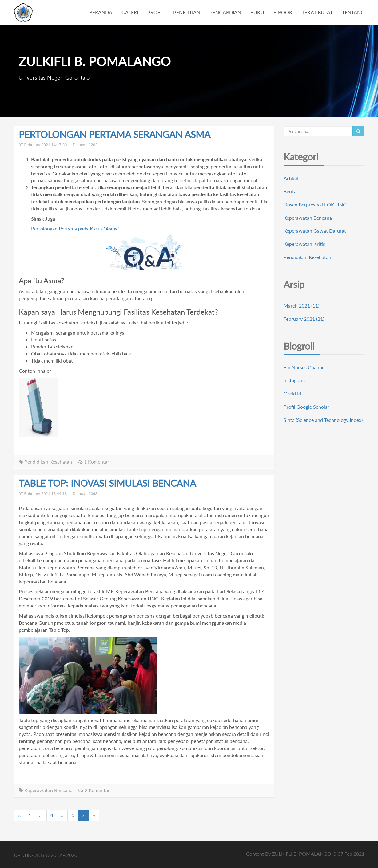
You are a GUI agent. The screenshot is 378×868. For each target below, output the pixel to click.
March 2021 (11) (301, 306)
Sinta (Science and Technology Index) (323, 420)
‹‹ (19, 815)
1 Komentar (94, 462)
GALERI (130, 12)
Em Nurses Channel (305, 367)
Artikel (291, 178)
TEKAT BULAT (317, 12)
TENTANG (353, 12)
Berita (290, 191)
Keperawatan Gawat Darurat (315, 231)
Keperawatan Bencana (46, 790)
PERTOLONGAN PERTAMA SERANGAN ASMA (115, 134)
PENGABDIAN (225, 12)
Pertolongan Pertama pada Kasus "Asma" (75, 228)
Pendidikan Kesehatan (45, 462)
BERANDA (101, 12)
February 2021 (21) (304, 319)
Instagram (294, 380)
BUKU (257, 12)
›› (94, 815)
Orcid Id (292, 393)
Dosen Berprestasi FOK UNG (315, 204)
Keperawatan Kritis (304, 244)
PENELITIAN (187, 12)
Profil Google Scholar (306, 407)
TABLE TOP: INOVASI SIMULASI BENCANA (107, 483)
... (41, 815)
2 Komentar (94, 790)
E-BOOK (283, 12)
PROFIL (156, 12)
